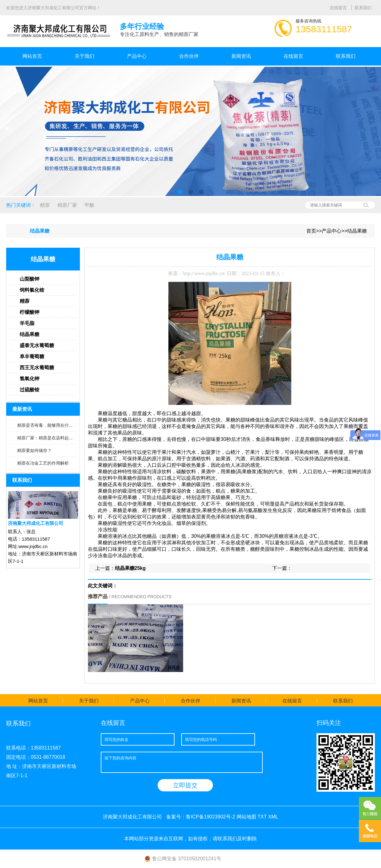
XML (273, 817)
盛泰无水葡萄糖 (37, 345)
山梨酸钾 (29, 279)
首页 (311, 231)
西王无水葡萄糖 (37, 368)
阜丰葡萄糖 (32, 356)
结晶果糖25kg (130, 568)
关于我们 (84, 56)
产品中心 (137, 56)
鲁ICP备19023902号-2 (210, 817)
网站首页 (32, 56)
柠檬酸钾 (29, 312)
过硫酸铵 (29, 390)
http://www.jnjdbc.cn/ (204, 273)
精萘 (45, 205)
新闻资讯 (241, 56)
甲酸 (89, 205)
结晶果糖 (357, 231)
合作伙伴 (189, 56)
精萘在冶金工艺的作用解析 (43, 463)
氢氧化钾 (29, 379)
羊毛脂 (27, 323)
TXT (262, 817)
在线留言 (339, 8)
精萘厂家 (67, 205)
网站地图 (246, 817)
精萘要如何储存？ (34, 450)
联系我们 (363, 8)
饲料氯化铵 (32, 290)
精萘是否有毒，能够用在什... (45, 425)
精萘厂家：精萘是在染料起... (45, 438)
